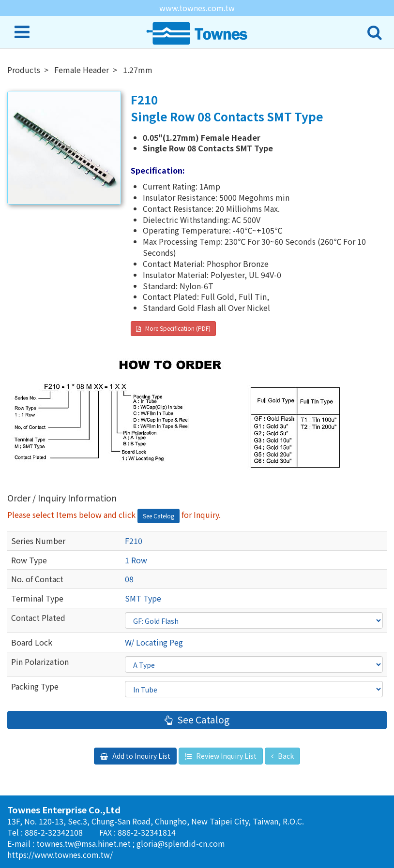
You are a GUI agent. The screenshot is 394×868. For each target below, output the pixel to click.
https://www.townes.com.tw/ (60, 854)
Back (285, 756)
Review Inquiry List (226, 756)
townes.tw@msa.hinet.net (84, 843)
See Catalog (202, 720)
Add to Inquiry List (141, 756)
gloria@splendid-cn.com (181, 843)
